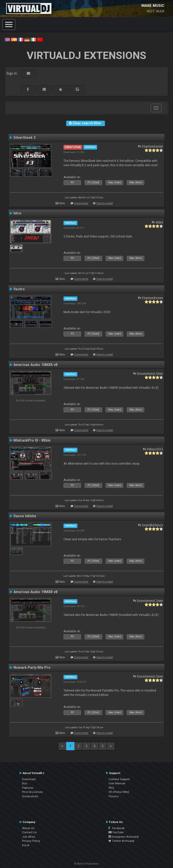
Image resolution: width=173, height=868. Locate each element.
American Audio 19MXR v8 (35, 592)
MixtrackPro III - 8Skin (32, 440)
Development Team (150, 373)
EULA (26, 845)
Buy (25, 783)
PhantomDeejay (152, 146)
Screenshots (30, 796)
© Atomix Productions (87, 864)
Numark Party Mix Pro (32, 668)
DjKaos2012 (155, 449)
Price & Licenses (32, 792)
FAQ (111, 788)
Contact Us (29, 832)
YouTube (116, 832)
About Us (28, 828)
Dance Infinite (25, 516)
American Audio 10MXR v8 (35, 365)
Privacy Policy (31, 841)
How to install (105, 203)
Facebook (117, 828)
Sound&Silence (152, 525)
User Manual (117, 783)
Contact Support (119, 779)
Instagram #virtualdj (124, 837)
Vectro (19, 289)
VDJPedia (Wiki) (119, 792)
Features (28, 788)
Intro (17, 213)
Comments (81, 203)
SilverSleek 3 (25, 138)
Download (29, 779)
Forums (114, 796)
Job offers (29, 837)
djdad (159, 222)
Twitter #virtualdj (121, 841)
